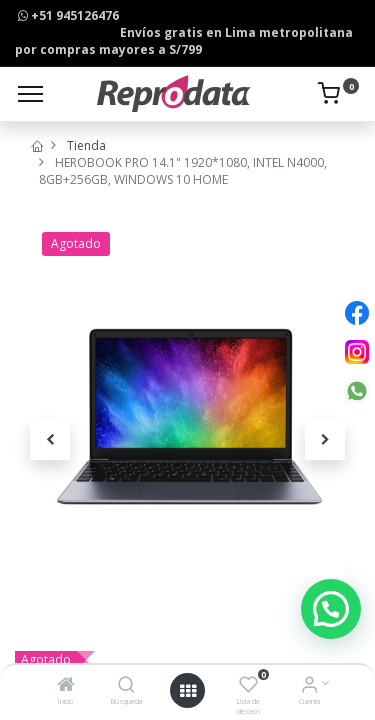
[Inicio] (66, 686)
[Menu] (30, 94)
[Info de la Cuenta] (309, 686)
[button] (50, 440)
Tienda (86, 145)
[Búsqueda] (126, 686)
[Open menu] (188, 691)
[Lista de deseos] (248, 686)
